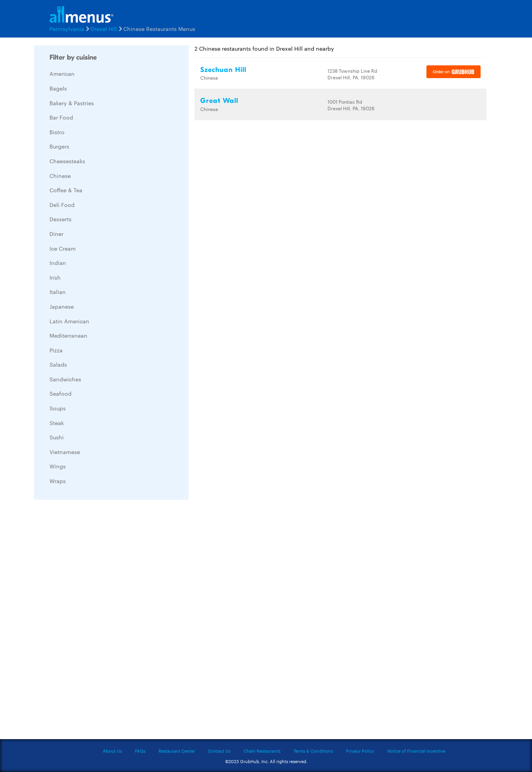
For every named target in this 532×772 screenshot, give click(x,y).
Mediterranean (68, 335)
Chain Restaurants (262, 751)
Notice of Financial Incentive (416, 751)
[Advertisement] (92, 622)
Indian (58, 263)
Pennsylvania (67, 29)
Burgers (59, 146)
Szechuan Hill (223, 70)
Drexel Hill (104, 29)
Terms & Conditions (313, 751)
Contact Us (219, 751)
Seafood (61, 393)
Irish (55, 277)
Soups (58, 408)
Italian (58, 292)
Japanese (62, 306)
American (62, 73)
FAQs (140, 751)
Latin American (69, 321)
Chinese (60, 176)
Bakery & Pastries (72, 103)
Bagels (58, 88)
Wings (58, 466)
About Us (112, 751)
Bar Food (61, 117)
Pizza (56, 350)
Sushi (57, 437)
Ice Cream (63, 248)
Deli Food (62, 205)
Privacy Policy (360, 751)
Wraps (58, 481)
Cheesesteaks (67, 161)
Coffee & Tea (66, 190)
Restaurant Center (177, 751)
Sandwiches (65, 379)
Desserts (61, 219)
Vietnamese (65, 452)
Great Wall (219, 101)
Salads (58, 364)
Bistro (57, 132)
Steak (57, 423)
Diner (56, 234)
